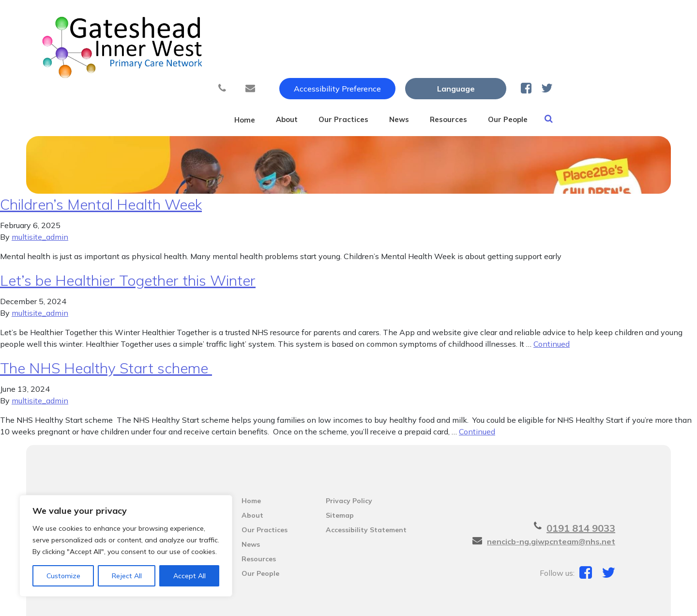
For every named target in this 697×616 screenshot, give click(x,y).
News (466, 48)
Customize (63, 576)
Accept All (189, 576)
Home (281, 48)
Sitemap (340, 471)
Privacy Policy (349, 457)
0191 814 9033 (581, 484)
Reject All (127, 576)
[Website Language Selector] (558, 18)
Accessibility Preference (439, 18)
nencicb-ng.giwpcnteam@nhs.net (551, 497)
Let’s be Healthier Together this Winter (128, 236)
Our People (596, 48)
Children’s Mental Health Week (101, 160)
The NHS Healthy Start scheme (106, 324)
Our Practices (400, 48)
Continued (552, 300)
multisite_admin (40, 193)
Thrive (627, 601)
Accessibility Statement (366, 486)
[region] (126, 546)
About (333, 48)
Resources (526, 48)
